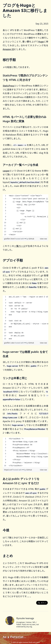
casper (6, 171)
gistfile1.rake (9, 343)
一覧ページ (20, 246)
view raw (43, 239)
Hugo (41, 42)
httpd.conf (8, 470)
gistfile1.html (10, 239)
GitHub (31, 239)
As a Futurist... (15, 637)
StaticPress (8, 86)
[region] (26, 215)
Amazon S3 (8, 49)
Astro (38, 642)
